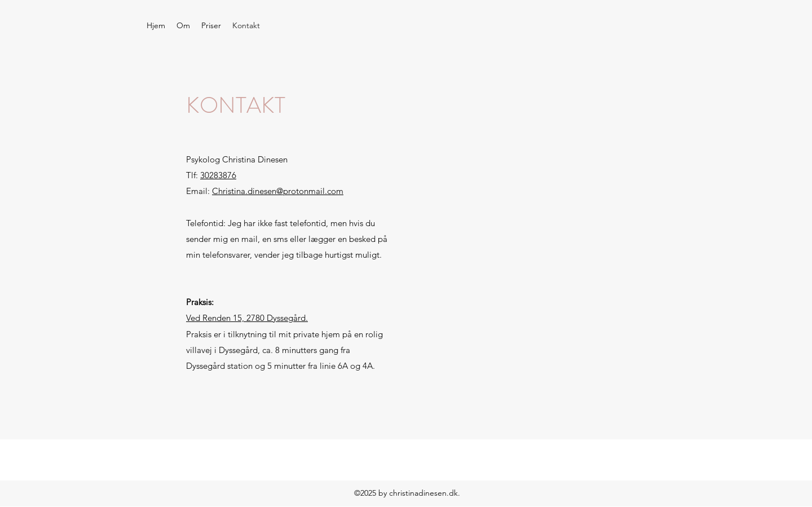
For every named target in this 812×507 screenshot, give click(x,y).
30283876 (218, 175)
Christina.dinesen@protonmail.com (278, 191)
